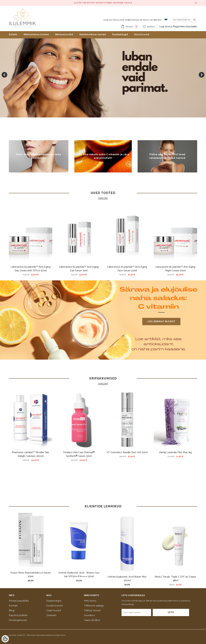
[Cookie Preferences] (5, 639)
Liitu (179, 612)
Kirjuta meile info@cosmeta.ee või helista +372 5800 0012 (137, 20)
